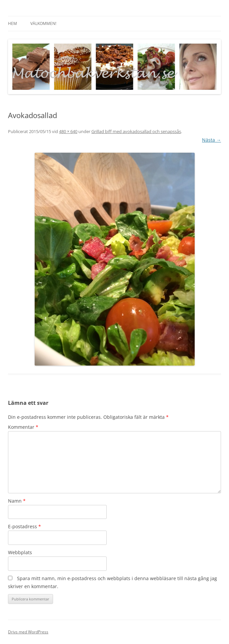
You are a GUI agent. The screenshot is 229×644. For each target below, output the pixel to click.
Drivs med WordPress (28, 632)
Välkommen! (43, 23)
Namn (17, 501)
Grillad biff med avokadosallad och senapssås (136, 131)
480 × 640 (68, 131)
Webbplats (20, 552)
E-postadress (24, 526)
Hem (12, 23)
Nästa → (211, 140)
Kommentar (23, 427)
